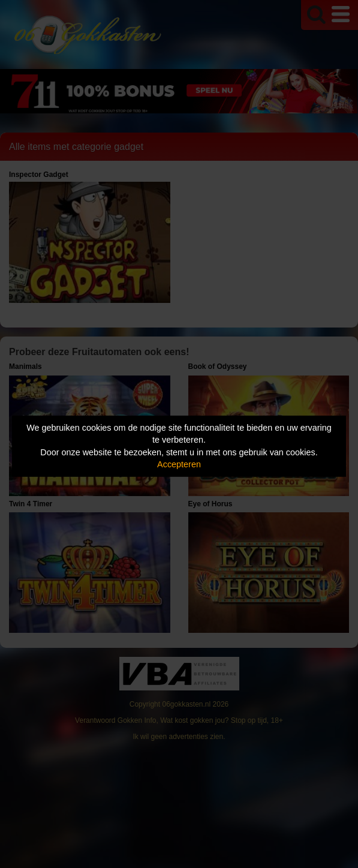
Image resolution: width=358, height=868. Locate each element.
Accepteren (179, 464)
